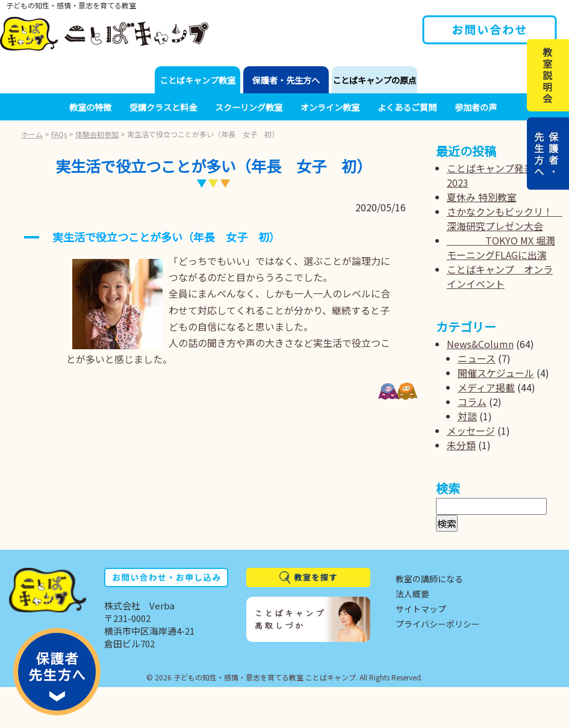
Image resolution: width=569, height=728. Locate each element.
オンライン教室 (330, 107)
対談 (467, 416)
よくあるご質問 (407, 107)
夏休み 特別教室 (482, 197)
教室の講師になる (429, 579)
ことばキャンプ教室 (197, 80)
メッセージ (471, 431)
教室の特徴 (90, 107)
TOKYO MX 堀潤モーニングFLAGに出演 (501, 247)
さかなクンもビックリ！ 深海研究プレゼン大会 (505, 219)
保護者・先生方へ (286, 80)
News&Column (480, 344)
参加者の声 (476, 107)
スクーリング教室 (249, 107)
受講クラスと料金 (163, 107)
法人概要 (412, 594)
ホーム (32, 134)
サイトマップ (421, 609)
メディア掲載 (486, 387)
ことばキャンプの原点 (375, 80)
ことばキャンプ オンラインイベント (500, 276)
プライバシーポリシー (438, 624)
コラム (472, 402)
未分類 (461, 445)
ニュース (477, 358)
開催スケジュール (496, 373)
